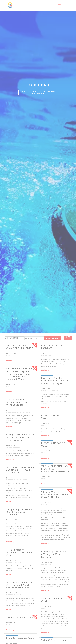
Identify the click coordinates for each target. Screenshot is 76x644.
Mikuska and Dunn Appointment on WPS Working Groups (17, 402)
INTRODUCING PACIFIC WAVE (53, 417)
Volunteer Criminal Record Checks (55, 600)
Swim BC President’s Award (20, 617)
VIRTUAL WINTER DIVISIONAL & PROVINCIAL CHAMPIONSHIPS (55, 494)
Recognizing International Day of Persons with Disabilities (20, 512)
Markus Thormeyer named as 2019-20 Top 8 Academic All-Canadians (20, 470)
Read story (10, 361)
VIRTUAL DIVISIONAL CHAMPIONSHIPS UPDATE (20, 347)
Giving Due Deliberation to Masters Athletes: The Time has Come (20, 437)
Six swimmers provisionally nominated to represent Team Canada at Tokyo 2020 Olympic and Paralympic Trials (20, 374)
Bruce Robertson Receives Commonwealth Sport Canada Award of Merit (20, 585)
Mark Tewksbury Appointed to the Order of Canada (20, 552)
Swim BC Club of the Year (54, 640)
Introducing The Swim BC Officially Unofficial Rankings (54, 554)
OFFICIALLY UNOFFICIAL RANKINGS (54, 347)
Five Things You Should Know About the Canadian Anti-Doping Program (55, 381)
